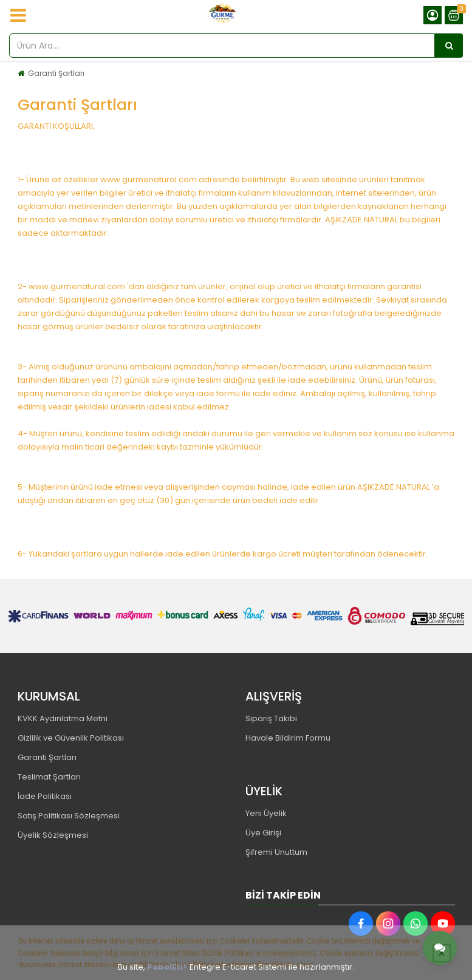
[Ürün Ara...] (449, 46)
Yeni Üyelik (266, 813)
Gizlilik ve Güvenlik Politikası (71, 738)
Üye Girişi (263, 833)
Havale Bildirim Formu (288, 738)
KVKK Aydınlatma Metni (63, 718)
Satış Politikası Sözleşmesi (69, 816)
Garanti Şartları (56, 73)
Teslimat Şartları (49, 777)
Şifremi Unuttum (276, 852)
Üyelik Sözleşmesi (53, 835)
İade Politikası (45, 796)
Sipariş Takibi (271, 718)
